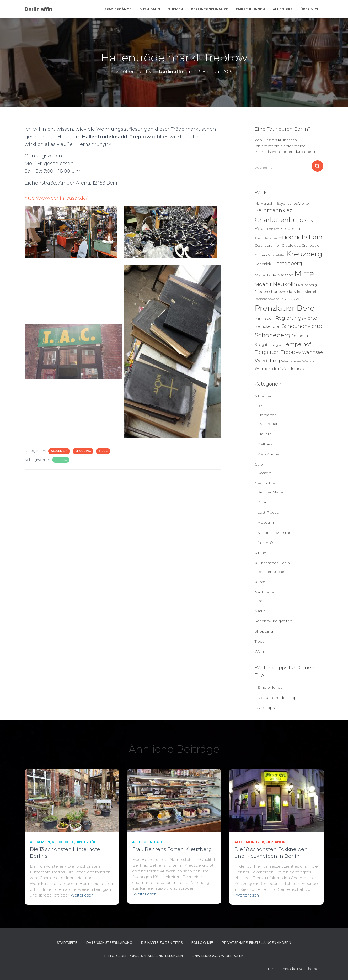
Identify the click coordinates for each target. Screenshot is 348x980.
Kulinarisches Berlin (272, 563)
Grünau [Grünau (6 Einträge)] (261, 255)
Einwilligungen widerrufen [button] (218, 956)
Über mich (310, 9)
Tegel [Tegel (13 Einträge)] (277, 344)
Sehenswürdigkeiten (273, 621)
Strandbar (269, 424)
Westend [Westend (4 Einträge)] (309, 361)
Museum (266, 522)
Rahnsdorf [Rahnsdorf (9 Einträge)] (264, 318)
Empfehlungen (250, 9)
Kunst (260, 582)
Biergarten (267, 415)
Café (259, 464)
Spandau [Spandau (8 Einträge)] (300, 336)
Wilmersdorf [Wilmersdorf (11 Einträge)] (268, 369)
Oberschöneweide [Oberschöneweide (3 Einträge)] (267, 299)
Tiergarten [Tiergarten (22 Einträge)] (267, 352)
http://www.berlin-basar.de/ (57, 198)
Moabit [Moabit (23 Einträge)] (263, 284)
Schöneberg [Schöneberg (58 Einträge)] (272, 335)
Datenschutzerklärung (109, 943)
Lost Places (268, 512)
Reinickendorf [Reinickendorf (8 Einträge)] (268, 326)
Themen (176, 9)
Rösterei (265, 473)
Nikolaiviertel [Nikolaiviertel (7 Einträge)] (305, 292)
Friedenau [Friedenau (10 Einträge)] (290, 228)
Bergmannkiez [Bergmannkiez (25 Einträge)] (273, 210)
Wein (259, 651)
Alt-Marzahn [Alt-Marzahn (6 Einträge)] (265, 203)
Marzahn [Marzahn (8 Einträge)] (285, 275)
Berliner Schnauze (209, 9)
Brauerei (265, 434)
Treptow (61, 460)
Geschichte (265, 483)
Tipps (103, 451)
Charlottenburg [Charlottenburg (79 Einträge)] (279, 220)
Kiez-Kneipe (268, 454)
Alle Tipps (283, 9)
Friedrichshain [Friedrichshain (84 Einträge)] (300, 237)
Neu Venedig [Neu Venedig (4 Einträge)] (307, 285)
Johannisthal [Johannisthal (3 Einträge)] (277, 255)
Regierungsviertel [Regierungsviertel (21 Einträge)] (297, 318)
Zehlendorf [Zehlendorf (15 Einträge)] (295, 368)
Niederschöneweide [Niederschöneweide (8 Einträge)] (273, 292)
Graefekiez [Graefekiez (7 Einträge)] (291, 245)
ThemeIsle (315, 969)
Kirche (260, 553)
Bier (258, 406)
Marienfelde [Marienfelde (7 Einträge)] (265, 275)
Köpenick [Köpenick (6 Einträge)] (263, 264)
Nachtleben (265, 592)
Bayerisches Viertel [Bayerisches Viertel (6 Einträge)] (293, 203)
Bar (260, 601)
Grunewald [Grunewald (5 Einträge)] (310, 246)
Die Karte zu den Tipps (278, 698)
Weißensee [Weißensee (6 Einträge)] (291, 361)
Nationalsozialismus (275, 533)
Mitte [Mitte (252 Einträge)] (304, 274)
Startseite (67, 943)
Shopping (83, 451)
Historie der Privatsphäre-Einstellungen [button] (144, 956)
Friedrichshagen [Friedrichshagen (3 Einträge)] (266, 238)
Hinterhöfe (264, 543)
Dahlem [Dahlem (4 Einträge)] (273, 229)
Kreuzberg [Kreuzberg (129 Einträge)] (304, 254)
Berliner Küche (271, 572)
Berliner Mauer (271, 492)
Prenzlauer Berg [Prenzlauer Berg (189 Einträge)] (285, 308)
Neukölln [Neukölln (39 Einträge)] (285, 284)
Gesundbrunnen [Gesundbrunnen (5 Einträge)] (268, 246)
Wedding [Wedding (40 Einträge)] (267, 360)
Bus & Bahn (150, 9)
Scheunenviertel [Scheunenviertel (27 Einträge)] (303, 326)
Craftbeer (266, 444)
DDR (262, 502)
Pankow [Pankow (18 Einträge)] (290, 298)
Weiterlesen (82, 895)
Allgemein (59, 451)
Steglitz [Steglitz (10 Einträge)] (262, 344)
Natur (260, 611)
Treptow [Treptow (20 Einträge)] (291, 352)
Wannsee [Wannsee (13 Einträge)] (312, 352)
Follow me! (202, 943)
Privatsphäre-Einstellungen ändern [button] (256, 943)
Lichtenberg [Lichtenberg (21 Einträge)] (287, 263)
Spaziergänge (118, 9)
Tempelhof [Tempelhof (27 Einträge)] (297, 344)
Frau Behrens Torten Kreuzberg (172, 849)
